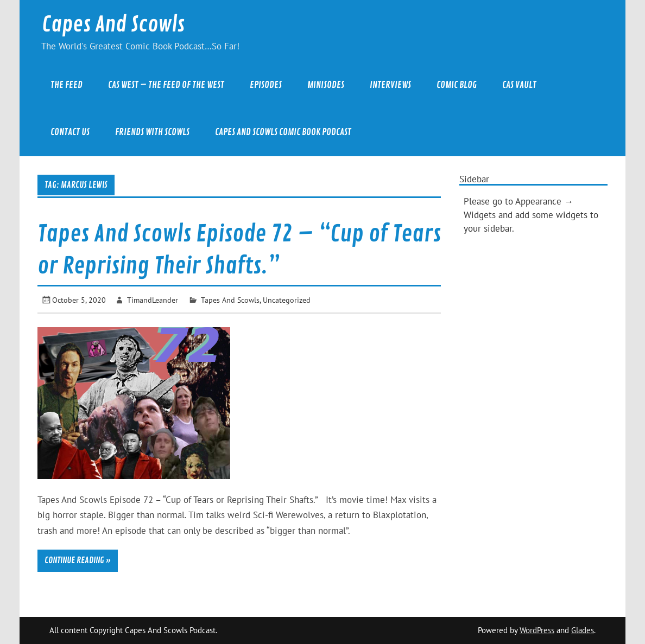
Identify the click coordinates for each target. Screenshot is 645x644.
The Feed (67, 85)
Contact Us (70, 132)
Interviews (390, 85)
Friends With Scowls (152, 132)
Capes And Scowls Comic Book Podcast (283, 132)
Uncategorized (287, 300)
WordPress (537, 630)
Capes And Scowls (113, 25)
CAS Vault (519, 85)
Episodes (266, 85)
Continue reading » (78, 560)
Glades (583, 630)
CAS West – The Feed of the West (166, 85)
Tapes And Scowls (230, 300)
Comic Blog (457, 85)
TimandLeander (153, 300)
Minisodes (326, 85)
